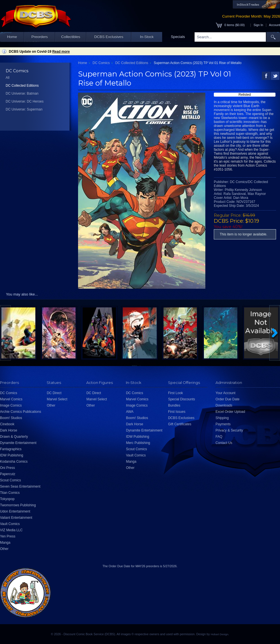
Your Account (225, 393)
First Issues (177, 412)
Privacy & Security (229, 430)
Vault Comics (10, 524)
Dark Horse (9, 430)
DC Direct (54, 393)
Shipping (222, 418)
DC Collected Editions (22, 86)
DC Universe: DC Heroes (25, 101)
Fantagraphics (11, 449)
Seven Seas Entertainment (20, 486)
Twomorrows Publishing (18, 505)
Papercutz (8, 474)
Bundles (174, 405)
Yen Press (8, 536)
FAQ (219, 437)
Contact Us (224, 443)
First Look (175, 393)
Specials (178, 37)
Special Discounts (181, 399)
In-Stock (147, 37)
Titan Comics (10, 493)
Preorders (40, 37)
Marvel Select (57, 399)
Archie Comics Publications (21, 412)
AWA (130, 412)
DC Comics (101, 63)
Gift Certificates (180, 424)
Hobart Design (219, 634)
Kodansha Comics (14, 462)
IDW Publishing (12, 455)
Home (12, 37)
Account (274, 25)
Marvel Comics (11, 399)
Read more (61, 52)
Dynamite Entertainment (18, 443)
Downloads (224, 405)
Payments (223, 424)
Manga (5, 543)
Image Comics (11, 405)
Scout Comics (10, 480)
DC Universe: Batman (22, 93)
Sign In (259, 25)
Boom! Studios (11, 418)
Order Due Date (228, 399)
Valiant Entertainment (16, 518)
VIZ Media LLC (11, 530)
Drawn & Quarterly (14, 437)
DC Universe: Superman (24, 109)
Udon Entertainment (15, 511)
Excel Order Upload (230, 412)
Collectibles (71, 37)
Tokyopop (7, 499)
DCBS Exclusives (109, 37)
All (7, 78)
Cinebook (7, 424)
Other (4, 549)
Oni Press (7, 468)
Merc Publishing (138, 443)
